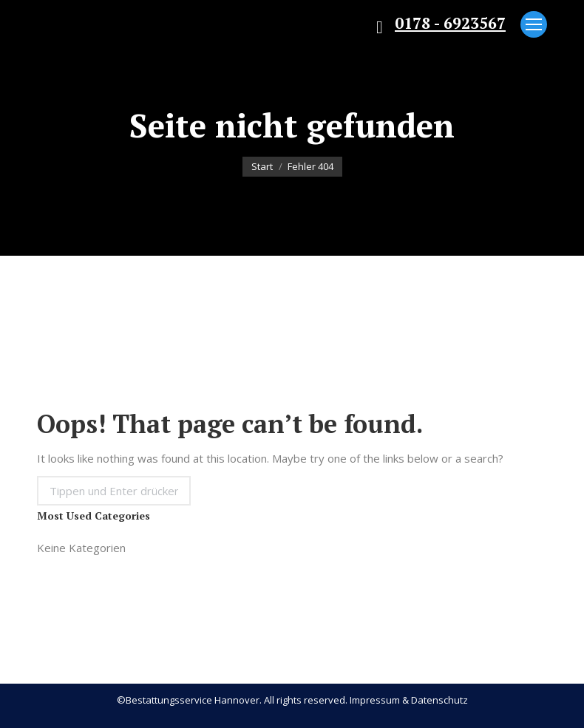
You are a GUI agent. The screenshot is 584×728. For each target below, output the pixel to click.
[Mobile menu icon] (534, 24)
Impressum (375, 700)
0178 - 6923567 (450, 23)
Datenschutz (439, 700)
